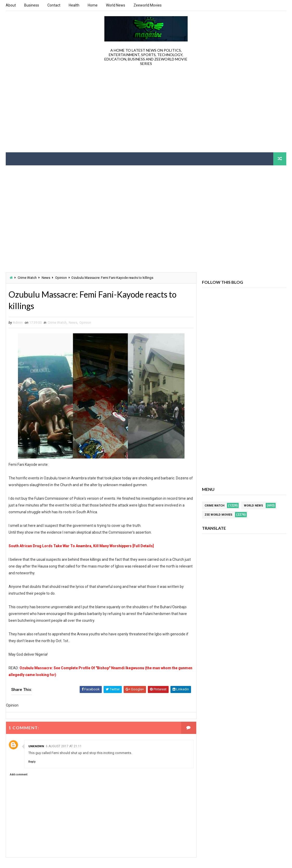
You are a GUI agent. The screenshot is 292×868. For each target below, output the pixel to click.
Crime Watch (27, 278)
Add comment (19, 774)
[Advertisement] (146, 111)
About (11, 5)
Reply (32, 762)
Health (74, 5)
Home (93, 5)
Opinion (61, 278)
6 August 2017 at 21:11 (64, 746)
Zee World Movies (218, 515)
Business (32, 5)
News (46, 278)
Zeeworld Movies (148, 5)
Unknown (36, 746)
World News (116, 5)
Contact (54, 5)
